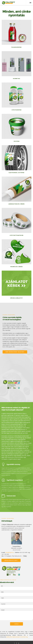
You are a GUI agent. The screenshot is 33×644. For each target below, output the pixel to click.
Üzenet (3, 610)
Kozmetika (16, 79)
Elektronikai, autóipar (16, 173)
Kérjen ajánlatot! (16, 298)
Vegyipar (17, 141)
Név (2, 586)
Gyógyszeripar (16, 110)
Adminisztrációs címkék (17, 204)
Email (2, 592)
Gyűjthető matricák (17, 235)
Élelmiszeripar (16, 47)
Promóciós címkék (16, 267)
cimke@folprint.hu (10, 552)
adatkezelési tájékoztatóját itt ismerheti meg (17, 637)
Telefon (3, 604)
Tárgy (3, 598)
